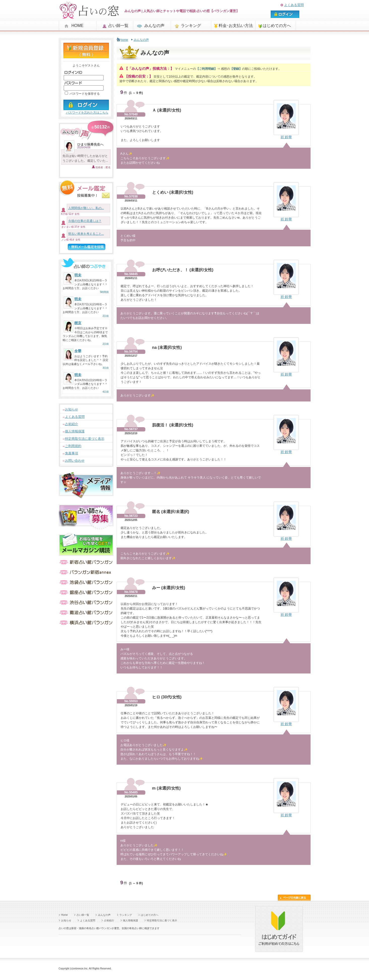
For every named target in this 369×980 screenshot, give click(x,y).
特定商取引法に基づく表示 (85, 439)
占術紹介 (72, 424)
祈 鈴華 (286, 137)
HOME (78, 26)
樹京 (78, 323)
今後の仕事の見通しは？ (85, 221)
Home (65, 915)
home (124, 40)
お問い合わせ (75, 461)
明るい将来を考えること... (86, 234)
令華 (78, 351)
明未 (78, 275)
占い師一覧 (118, 26)
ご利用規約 (73, 446)
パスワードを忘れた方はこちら (87, 113)
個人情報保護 (75, 431)
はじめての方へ (277, 26)
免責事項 (72, 453)
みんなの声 (154, 26)
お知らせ (72, 409)
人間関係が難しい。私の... (86, 208)
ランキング (191, 26)
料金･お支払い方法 (236, 26)
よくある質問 (294, 5)
